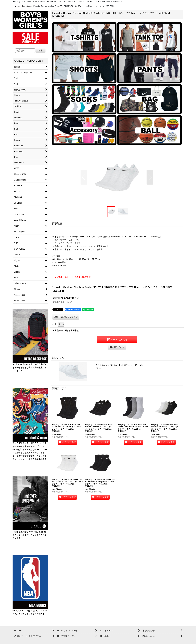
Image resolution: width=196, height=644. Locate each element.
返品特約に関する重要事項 (65, 331)
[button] (84, 177)
